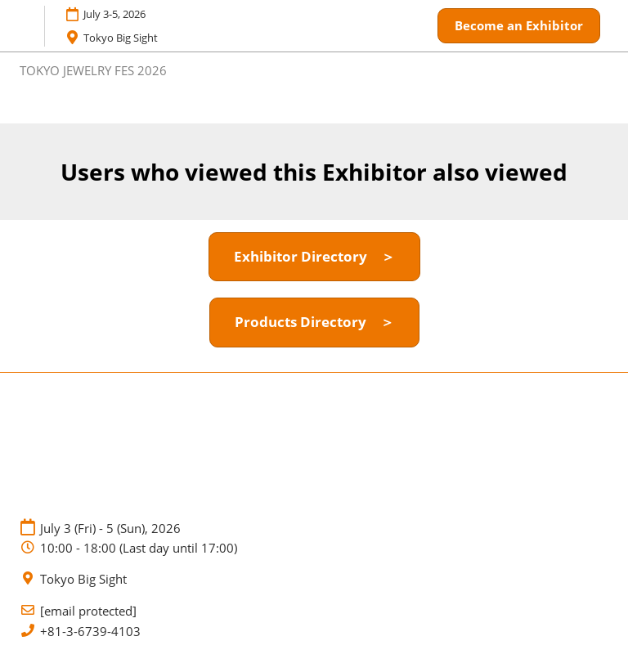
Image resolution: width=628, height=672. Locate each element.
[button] (519, 26)
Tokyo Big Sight (83, 579)
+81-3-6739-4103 (90, 632)
